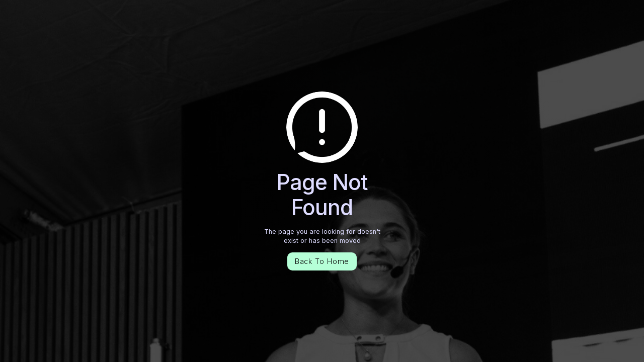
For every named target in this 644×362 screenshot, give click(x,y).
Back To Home (322, 261)
